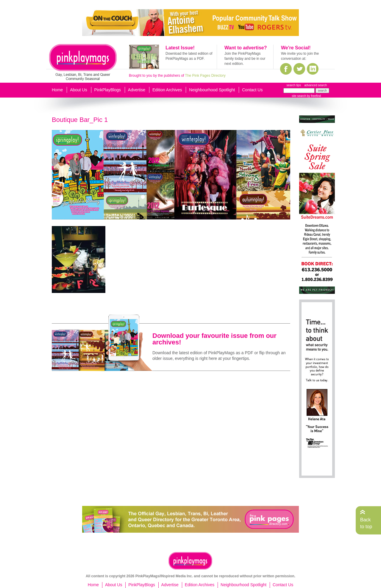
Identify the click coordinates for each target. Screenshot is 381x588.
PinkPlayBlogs (108, 90)
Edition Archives (167, 90)
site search (299, 96)
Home (57, 90)
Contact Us (252, 90)
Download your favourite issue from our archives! (214, 339)
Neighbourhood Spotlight (212, 90)
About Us (79, 90)
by (314, 96)
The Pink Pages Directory (205, 76)
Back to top (366, 523)
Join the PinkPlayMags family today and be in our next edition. (245, 59)
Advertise (137, 90)
